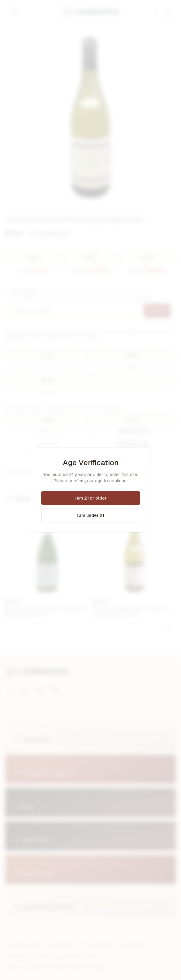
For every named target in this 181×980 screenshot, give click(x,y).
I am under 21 (90, 515)
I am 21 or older (91, 498)
